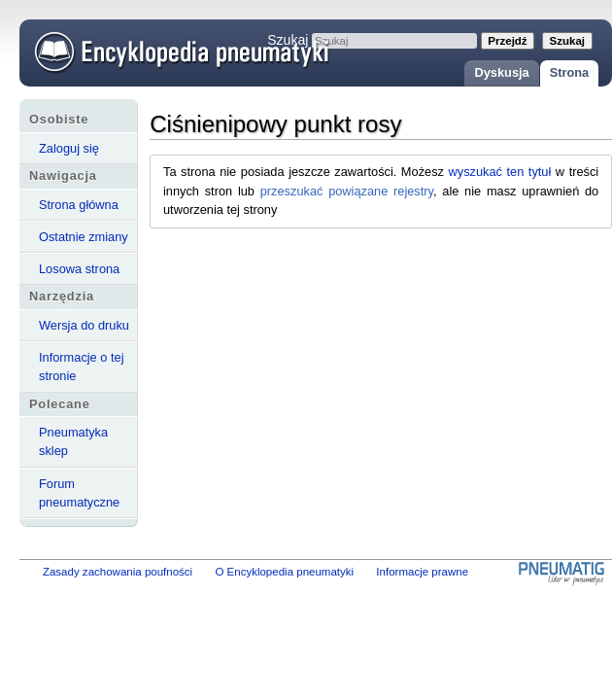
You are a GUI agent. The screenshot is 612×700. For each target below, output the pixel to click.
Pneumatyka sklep (73, 441)
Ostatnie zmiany (84, 237)
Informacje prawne (422, 572)
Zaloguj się (69, 148)
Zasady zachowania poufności (118, 572)
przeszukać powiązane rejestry (347, 191)
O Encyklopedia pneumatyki (284, 572)
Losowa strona (79, 269)
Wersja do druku (84, 325)
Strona (570, 72)
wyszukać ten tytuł (500, 172)
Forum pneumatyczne (79, 493)
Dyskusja (501, 72)
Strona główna (79, 205)
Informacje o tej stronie (82, 367)
